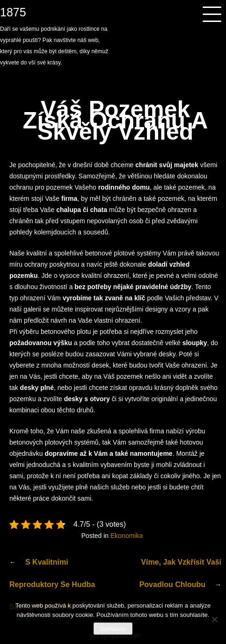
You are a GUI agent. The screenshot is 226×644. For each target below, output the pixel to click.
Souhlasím (113, 629)
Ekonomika (127, 536)
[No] (214, 619)
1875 (13, 12)
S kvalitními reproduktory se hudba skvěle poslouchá (52, 584)
